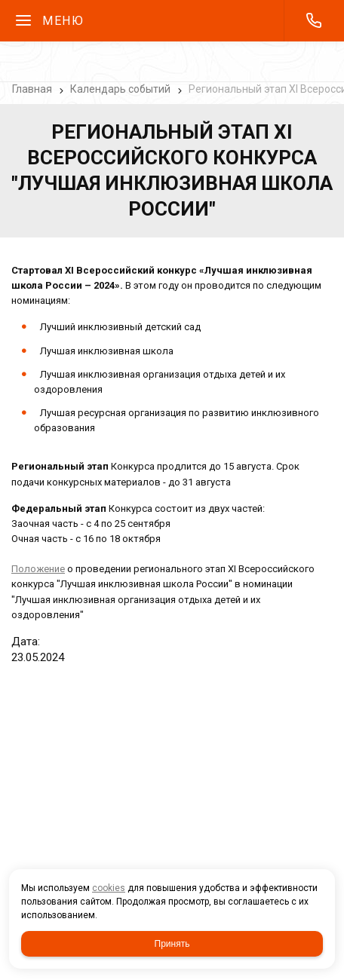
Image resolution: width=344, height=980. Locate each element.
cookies (109, 888)
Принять (172, 944)
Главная (32, 89)
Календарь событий (120, 89)
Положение (38, 569)
